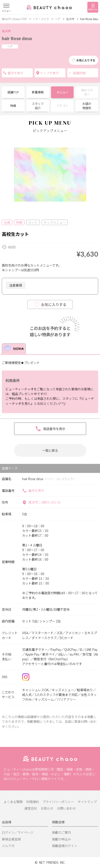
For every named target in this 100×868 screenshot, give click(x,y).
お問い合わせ (66, 808)
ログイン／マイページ (18, 832)
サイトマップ (87, 802)
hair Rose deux (17, 38)
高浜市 (70, 19)
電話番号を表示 (5, 73)
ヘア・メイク (41, 19)
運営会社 (31, 808)
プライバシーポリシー (58, 802)
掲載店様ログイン (65, 846)
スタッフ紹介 (38, 106)
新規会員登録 (11, 839)
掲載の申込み (61, 839)
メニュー (62, 92)
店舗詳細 (77, 73)
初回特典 (14, 349)
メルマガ (8, 846)
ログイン (93, 7)
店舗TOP (13, 92)
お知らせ (47, 808)
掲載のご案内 (61, 832)
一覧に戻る (50, 450)
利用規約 (33, 802)
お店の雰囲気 (87, 106)
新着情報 (38, 92)
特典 (13, 106)
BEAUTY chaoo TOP (14, 19)
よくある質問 (13, 802)
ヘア (58, 19)
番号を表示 (33, 491)
